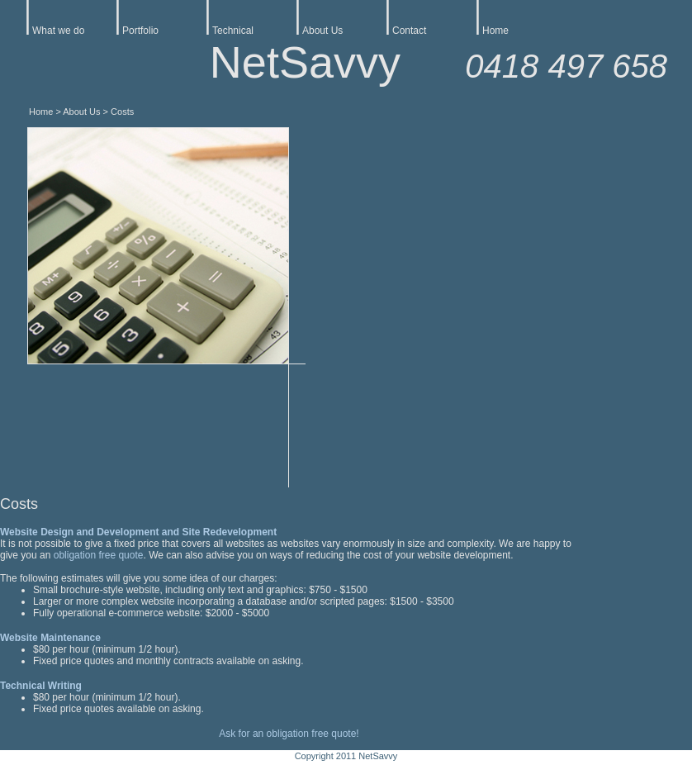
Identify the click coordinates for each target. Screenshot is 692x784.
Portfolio (140, 31)
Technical (233, 31)
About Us (322, 31)
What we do (58, 31)
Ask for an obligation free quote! (289, 734)
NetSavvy (305, 62)
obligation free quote (99, 555)
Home (495, 31)
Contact (409, 31)
